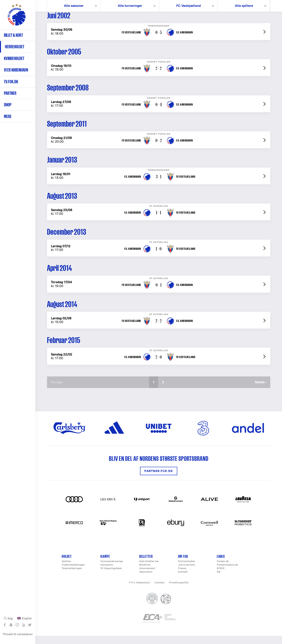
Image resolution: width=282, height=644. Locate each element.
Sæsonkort (146, 580)
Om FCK (183, 564)
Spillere (66, 569)
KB (219, 580)
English (27, 618)
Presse (182, 576)
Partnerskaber (187, 569)
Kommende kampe (112, 569)
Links (221, 564)
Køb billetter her (149, 569)
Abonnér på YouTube (23, 625)
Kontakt (183, 580)
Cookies (160, 591)
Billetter (146, 564)
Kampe (105, 564)
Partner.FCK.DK (159, 479)
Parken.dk (223, 569)
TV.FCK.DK (11, 82)
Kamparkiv (107, 573)
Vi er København (16, 70)
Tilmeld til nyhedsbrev (18, 634)
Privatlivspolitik (179, 591)
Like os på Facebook (5, 625)
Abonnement (147, 576)
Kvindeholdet (14, 58)
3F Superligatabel (111, 576)
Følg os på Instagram (17, 625)
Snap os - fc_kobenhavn (11, 625)
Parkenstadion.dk (227, 573)
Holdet (67, 564)
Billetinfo (145, 573)
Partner (10, 93)
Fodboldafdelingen (73, 573)
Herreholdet (15, 47)
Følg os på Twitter (30, 625)
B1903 (221, 576)
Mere (8, 116)
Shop (8, 105)
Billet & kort (13, 35)
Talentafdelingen (72, 576)
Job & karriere (186, 573)
